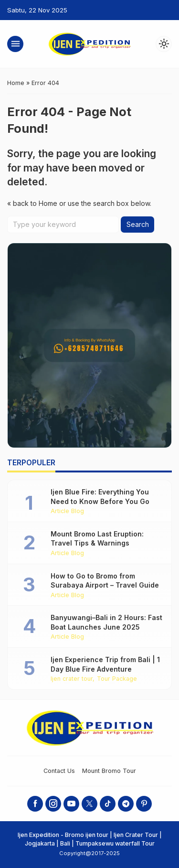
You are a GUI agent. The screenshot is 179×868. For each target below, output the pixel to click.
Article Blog (67, 511)
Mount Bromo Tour (109, 771)
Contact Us (59, 771)
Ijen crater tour (72, 679)
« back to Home (32, 203)
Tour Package (117, 679)
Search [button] (138, 224)
